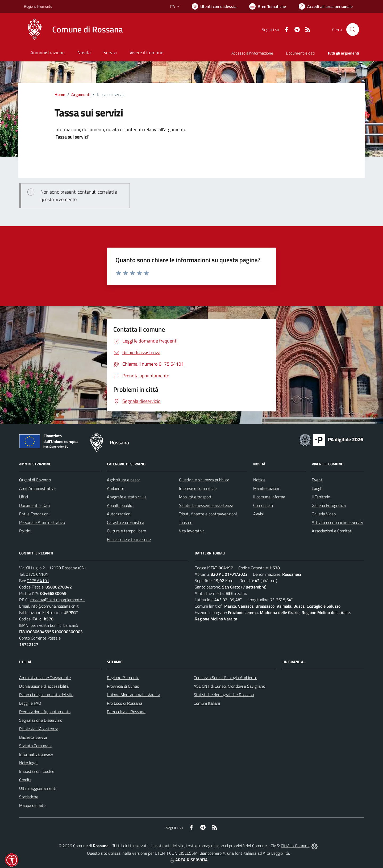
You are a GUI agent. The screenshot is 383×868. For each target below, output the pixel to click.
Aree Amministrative (37, 488)
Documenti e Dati (34, 505)
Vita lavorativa (192, 531)
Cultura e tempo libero (126, 531)
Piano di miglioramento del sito (46, 695)
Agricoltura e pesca (124, 480)
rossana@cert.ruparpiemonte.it (58, 600)
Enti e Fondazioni (34, 514)
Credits (25, 780)
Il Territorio (321, 497)
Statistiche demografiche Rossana (224, 695)
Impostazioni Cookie (37, 771)
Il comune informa (269, 497)
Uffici (24, 497)
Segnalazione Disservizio (41, 720)
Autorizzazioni (119, 514)
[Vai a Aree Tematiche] (268, 6)
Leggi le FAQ (30, 703)
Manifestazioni (266, 488)
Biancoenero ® (212, 853)
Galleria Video (324, 514)
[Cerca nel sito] (353, 30)
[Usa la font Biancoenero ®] (214, 6)
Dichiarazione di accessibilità (44, 686)
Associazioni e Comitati (332, 531)
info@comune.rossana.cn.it (55, 606)
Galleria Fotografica (329, 505)
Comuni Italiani (207, 703)
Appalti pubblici (120, 505)
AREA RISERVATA (188, 860)
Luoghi (318, 488)
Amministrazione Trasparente (45, 678)
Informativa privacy (36, 754)
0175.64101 (37, 574)
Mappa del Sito (32, 805)
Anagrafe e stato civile (127, 497)
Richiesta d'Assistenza (39, 729)
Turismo (186, 522)
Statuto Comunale (35, 746)
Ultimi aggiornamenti (38, 788)
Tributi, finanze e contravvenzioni (208, 514)
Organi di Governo (35, 480)
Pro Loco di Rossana (125, 703)
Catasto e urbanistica (126, 522)
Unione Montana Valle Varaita (134, 695)
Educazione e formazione (129, 539)
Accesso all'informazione (252, 53)
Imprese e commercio (198, 488)
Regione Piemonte (123, 678)
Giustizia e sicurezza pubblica (204, 480)
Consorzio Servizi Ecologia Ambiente (225, 678)
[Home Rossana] (73, 30)
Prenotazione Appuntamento (45, 712)
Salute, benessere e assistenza (206, 505)
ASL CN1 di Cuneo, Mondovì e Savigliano (229, 686)
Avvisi (258, 514)
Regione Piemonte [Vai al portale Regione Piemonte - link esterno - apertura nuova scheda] (38, 6)
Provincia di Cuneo (123, 686)
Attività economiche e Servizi (337, 522)
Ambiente (116, 488)
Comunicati (263, 505)
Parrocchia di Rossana (126, 712)
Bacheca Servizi (33, 737)
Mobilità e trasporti (196, 497)
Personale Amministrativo (42, 522)
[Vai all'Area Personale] (326, 6)
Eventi (317, 480)
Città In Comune (295, 846)
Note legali (29, 763)
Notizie (259, 480)
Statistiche (29, 797)
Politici (25, 531)
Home (60, 94)
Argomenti (81, 94)
